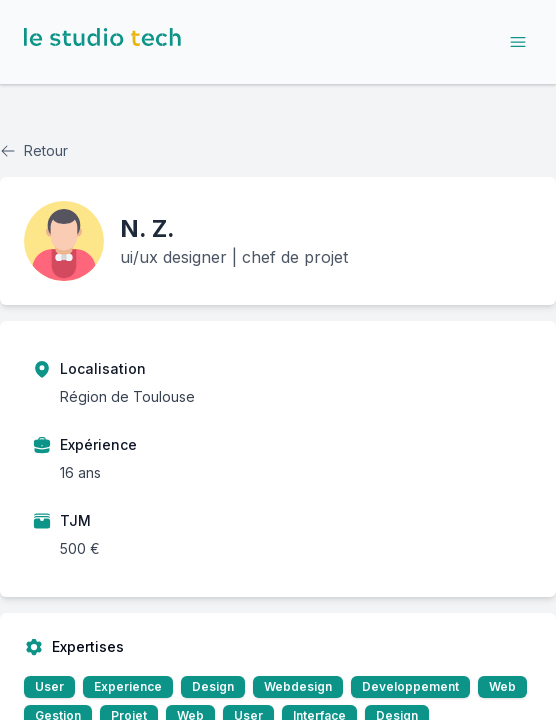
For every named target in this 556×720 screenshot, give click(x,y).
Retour (34, 150)
